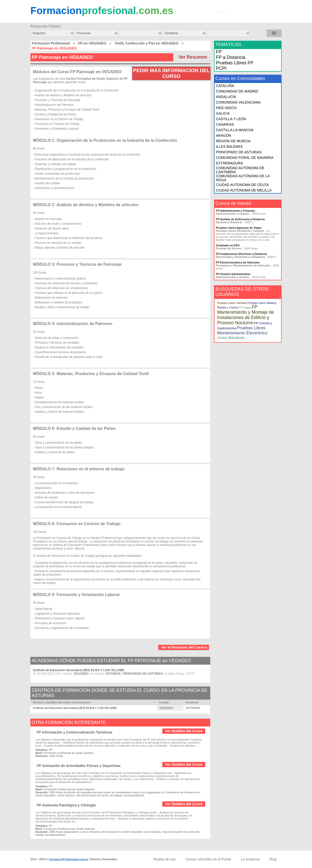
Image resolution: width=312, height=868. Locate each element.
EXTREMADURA (229, 163)
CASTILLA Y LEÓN (231, 119)
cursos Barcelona (231, 338)
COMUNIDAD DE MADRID (237, 91)
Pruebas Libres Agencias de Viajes (239, 228)
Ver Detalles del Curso (184, 731)
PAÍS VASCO (226, 108)
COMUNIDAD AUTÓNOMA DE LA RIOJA (243, 178)
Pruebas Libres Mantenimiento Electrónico (242, 330)
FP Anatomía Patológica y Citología (66, 805)
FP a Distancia (230, 57)
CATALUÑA (225, 86)
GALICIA (223, 113)
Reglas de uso (165, 859)
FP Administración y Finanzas (235, 211)
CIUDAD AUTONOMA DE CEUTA (242, 185)
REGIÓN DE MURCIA (233, 141)
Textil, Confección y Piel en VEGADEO (146, 43)
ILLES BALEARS (229, 147)
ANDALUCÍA (226, 97)
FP (219, 52)
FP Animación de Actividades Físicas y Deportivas (79, 766)
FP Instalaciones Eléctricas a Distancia (241, 254)
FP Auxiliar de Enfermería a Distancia (240, 219)
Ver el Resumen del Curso (185, 647)
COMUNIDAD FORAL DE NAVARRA (245, 158)
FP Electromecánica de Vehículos (238, 262)
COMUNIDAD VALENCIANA (238, 102)
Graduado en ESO (228, 245)
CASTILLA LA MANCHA (235, 130)
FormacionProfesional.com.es (68, 859)
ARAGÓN (223, 135)
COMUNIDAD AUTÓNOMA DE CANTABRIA (240, 170)
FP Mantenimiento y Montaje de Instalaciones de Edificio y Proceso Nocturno (245, 315)
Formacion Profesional (51, 43)
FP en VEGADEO (92, 43)
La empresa (250, 859)
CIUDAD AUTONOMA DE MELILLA (244, 190)
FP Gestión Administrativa (233, 274)
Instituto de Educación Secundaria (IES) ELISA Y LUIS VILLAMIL (79, 670)
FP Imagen (245, 308)
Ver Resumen (193, 57)
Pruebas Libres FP (235, 63)
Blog (273, 859)
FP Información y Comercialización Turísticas (74, 732)
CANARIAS (225, 124)
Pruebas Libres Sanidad (232, 303)
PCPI (221, 68)
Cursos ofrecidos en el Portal (208, 859)
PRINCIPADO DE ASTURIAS (239, 152)
